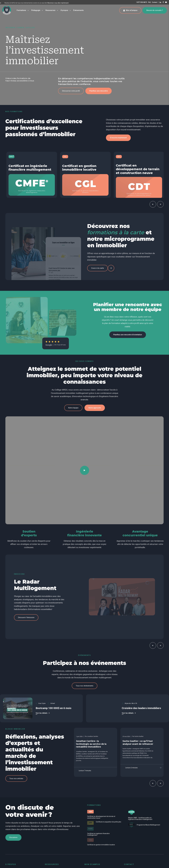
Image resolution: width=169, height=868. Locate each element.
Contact (155, 2)
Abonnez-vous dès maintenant (12, 3)
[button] (71, 91)
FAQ (149, 2)
